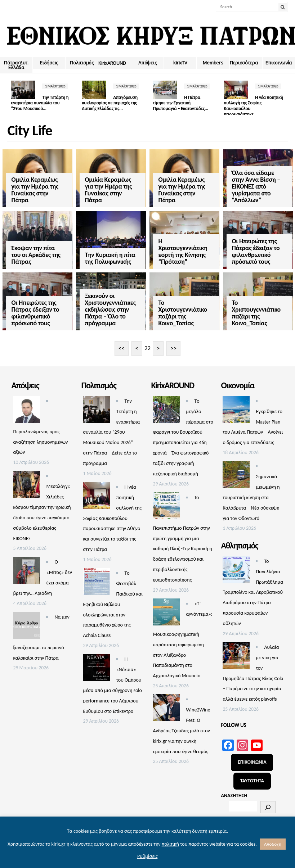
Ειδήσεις (49, 63)
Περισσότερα (244, 63)
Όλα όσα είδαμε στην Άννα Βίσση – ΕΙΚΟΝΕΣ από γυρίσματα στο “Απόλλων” (225, 186)
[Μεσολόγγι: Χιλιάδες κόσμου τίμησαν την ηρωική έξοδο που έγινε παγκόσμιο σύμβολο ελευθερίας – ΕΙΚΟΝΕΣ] (26, 480)
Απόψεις (147, 63)
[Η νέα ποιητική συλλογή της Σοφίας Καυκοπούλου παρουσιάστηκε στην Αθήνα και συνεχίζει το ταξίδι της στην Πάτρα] (96, 491)
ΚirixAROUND (112, 63)
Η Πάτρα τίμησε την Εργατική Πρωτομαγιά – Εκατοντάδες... (172, 103)
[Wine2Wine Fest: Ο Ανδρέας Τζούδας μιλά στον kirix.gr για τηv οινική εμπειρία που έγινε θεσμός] (166, 703)
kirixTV (180, 63)
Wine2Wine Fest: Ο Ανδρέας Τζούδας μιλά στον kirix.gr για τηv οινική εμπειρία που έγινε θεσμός (181, 725)
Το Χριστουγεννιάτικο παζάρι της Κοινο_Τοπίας (162, 296)
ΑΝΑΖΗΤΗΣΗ (234, 789)
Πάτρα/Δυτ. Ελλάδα (16, 65)
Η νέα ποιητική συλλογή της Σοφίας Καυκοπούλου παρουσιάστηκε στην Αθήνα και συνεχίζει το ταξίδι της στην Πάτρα (112, 512)
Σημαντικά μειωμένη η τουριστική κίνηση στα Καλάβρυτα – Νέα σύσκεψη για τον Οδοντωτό (251, 491)
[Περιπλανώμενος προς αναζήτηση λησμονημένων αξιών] (26, 405)
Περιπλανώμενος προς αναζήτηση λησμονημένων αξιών (40, 436)
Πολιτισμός (82, 63)
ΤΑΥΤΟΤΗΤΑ (252, 775)
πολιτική (170, 844)
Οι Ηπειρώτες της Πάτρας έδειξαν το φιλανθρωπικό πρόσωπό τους (225, 243)
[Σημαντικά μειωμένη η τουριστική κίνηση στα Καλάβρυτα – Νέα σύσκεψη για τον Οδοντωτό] (236, 470)
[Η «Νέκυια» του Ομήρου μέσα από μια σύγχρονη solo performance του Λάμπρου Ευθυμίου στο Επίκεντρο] (96, 663)
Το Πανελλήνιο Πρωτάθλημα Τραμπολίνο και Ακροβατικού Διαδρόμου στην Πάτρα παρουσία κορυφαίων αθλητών (253, 586)
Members (213, 63)
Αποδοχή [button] (273, 844)
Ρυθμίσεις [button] (147, 856)
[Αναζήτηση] (268, 801)
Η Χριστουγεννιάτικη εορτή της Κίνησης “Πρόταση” (162, 243)
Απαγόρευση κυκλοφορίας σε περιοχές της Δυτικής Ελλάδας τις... (105, 103)
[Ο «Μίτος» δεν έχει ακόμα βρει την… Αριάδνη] (26, 566)
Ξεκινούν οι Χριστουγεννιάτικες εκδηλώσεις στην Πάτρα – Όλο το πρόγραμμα (100, 293)
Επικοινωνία (279, 63)
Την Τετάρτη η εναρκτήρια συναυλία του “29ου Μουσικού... (37, 103)
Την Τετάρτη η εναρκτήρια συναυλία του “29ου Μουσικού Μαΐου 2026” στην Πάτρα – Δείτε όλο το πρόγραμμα (111, 426)
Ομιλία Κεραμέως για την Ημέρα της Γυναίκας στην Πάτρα (35, 190)
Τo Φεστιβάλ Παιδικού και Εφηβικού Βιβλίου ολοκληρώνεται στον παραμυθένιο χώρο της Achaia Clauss (113, 598)
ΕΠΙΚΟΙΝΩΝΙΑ (252, 756)
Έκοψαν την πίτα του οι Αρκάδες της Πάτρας (36, 246)
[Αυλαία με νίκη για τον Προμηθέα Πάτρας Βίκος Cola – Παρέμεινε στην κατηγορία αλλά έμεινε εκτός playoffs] (236, 651)
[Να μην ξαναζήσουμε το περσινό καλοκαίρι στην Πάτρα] (26, 621)
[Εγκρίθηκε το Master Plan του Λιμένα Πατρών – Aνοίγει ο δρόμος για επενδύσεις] (236, 405)
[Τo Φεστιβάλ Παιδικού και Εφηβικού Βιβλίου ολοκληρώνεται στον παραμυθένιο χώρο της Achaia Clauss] (96, 577)
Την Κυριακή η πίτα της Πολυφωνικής (100, 250)
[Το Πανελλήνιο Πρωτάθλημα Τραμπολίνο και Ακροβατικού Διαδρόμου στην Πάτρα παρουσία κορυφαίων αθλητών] (236, 565)
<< (122, 342)
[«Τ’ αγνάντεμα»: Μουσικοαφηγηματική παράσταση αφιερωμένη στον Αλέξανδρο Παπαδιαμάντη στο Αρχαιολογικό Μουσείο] (166, 607)
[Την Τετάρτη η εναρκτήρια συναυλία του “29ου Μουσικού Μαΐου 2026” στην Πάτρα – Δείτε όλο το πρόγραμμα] (96, 405)
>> (173, 342)
